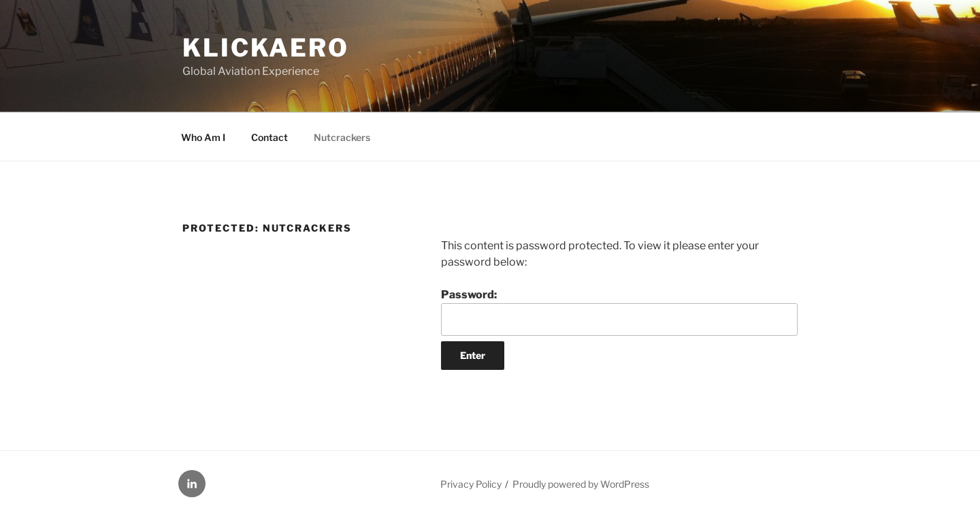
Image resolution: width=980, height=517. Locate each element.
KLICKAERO (266, 48)
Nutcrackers (342, 137)
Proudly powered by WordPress (581, 484)
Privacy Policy (471, 484)
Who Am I (203, 137)
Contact (269, 137)
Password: (619, 312)
